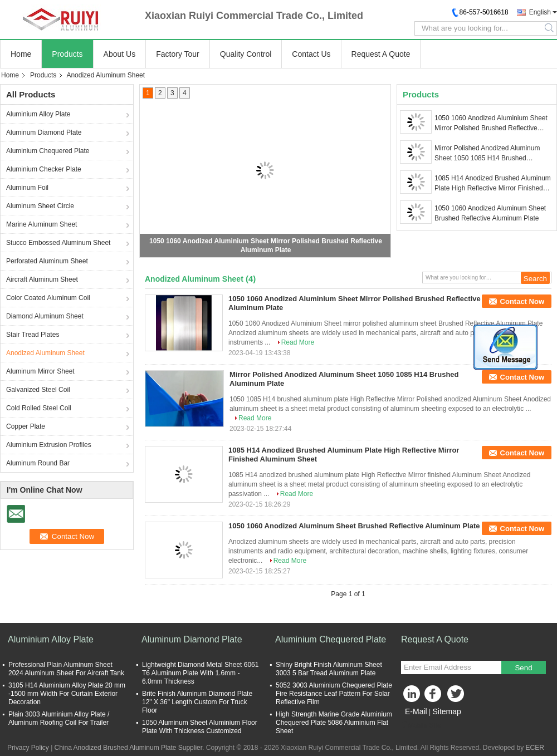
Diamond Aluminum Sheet (45, 316)
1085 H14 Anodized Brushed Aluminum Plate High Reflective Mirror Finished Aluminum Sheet (493, 184)
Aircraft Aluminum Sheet (42, 279)
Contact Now (522, 301)
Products (67, 54)
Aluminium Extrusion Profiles (49, 445)
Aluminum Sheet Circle (40, 206)
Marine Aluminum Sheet (41, 224)
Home (21, 54)
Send (523, 668)
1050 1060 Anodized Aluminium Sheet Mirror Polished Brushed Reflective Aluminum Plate (491, 124)
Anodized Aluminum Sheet (45, 353)
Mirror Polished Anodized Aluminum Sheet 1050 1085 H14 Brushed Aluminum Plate (487, 154)
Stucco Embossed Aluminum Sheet (58, 243)
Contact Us (311, 54)
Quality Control (246, 54)
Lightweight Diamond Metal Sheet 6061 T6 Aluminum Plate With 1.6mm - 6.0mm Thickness (200, 673)
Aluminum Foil (27, 188)
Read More (298, 342)
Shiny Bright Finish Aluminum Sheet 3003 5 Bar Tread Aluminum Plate (329, 669)
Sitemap (446, 711)
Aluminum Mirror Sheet (40, 371)
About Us (120, 54)
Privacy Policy (28, 748)
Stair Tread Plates (33, 335)
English (540, 12)
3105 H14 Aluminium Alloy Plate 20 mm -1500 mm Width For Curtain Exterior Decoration (67, 694)
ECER (535, 748)
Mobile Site (421, 725)
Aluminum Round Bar (38, 463)
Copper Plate (26, 426)
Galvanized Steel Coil (38, 390)
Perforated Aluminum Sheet (47, 261)
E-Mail (416, 711)
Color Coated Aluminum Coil (48, 298)
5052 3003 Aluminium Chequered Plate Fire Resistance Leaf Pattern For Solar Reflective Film (334, 694)
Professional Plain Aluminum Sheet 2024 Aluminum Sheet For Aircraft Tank (66, 669)
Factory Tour (178, 54)
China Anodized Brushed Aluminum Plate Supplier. (130, 748)
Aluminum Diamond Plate (44, 132)
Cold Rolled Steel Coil (39, 408)
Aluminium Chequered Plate (48, 151)
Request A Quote (381, 54)
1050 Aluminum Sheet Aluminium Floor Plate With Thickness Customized (200, 727)
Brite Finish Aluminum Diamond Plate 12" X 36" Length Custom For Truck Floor (197, 702)
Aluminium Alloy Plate (38, 114)
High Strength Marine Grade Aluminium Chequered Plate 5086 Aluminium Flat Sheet (334, 723)
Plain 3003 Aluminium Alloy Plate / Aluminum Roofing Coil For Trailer (59, 718)
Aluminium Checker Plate (44, 169)
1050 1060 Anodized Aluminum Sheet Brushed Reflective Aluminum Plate (490, 213)
